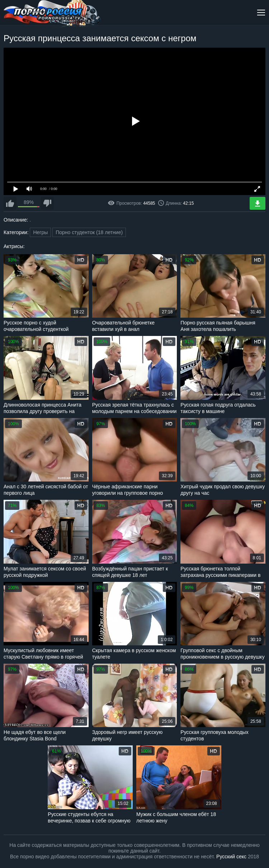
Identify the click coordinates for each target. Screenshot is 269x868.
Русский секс (231, 857)
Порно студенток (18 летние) (89, 232)
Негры (40, 232)
